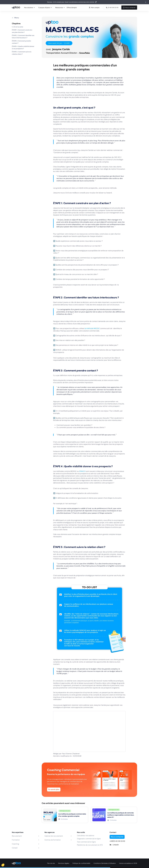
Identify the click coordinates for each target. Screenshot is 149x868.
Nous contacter (129, 8)
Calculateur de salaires (86, 836)
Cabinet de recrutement (54, 836)
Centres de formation (53, 840)
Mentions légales (64, 863)
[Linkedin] (123, 845)
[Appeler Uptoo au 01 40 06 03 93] (112, 8)
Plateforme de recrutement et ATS (90, 845)
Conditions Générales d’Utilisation (105, 863)
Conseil (15, 848)
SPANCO (82, 471)
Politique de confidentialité (81, 863)
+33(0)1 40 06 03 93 (117, 841)
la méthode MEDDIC (92, 328)
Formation (16, 840)
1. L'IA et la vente (17, 27)
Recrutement (17, 836)
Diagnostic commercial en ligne (89, 839)
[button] (4, 864)
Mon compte (94, 8)
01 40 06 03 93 (112, 8)
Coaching (15, 844)
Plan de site (51, 863)
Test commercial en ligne (86, 842)
